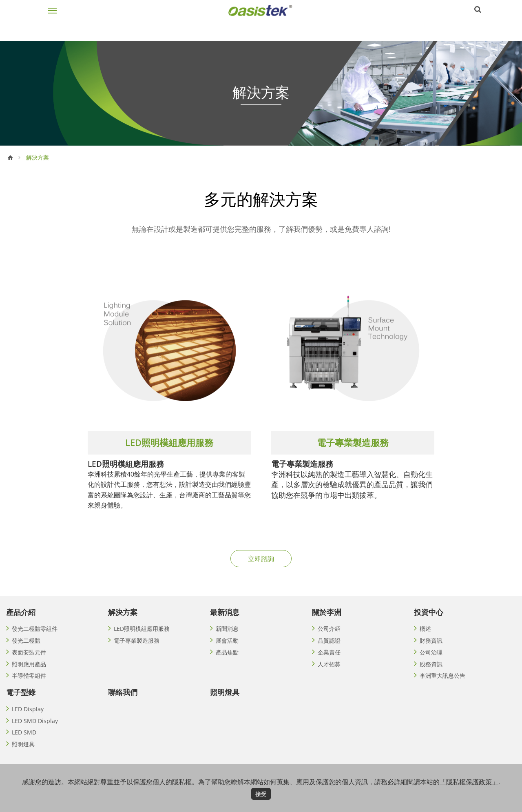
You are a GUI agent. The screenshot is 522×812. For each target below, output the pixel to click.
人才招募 (329, 673)
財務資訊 (431, 649)
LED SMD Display (35, 733)
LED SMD (24, 745)
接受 (261, 793)
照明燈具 (23, 758)
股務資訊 (431, 673)
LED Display (28, 720)
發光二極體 (26, 649)
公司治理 (431, 661)
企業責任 (329, 661)
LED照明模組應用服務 (142, 636)
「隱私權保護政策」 (469, 781)
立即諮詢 (261, 565)
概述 (425, 636)
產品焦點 (227, 661)
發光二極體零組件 (35, 636)
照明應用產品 (29, 673)
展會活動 (227, 649)
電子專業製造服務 (137, 649)
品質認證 (329, 649)
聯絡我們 (123, 703)
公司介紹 (329, 636)
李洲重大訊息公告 (442, 686)
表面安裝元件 (29, 661)
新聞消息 (227, 636)
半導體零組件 (29, 686)
